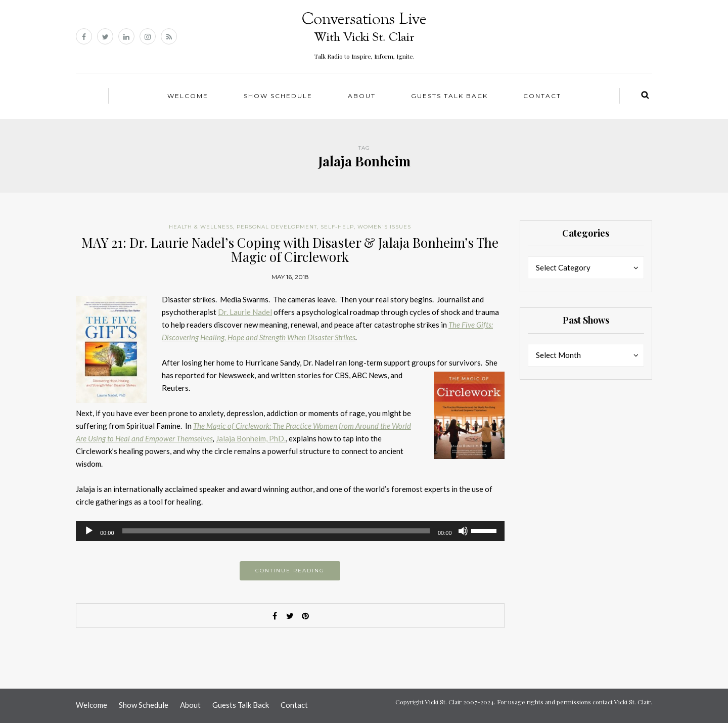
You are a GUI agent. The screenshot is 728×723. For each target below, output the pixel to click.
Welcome (188, 96)
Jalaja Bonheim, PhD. (251, 438)
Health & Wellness (201, 227)
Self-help (337, 227)
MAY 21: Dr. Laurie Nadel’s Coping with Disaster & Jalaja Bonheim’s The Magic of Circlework (290, 250)
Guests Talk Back (449, 96)
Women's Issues (384, 227)
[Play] (89, 531)
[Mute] (463, 531)
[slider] (276, 531)
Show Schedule (278, 96)
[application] (290, 531)
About (362, 96)
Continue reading (290, 571)
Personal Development (277, 227)
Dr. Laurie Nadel (245, 312)
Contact (542, 96)
